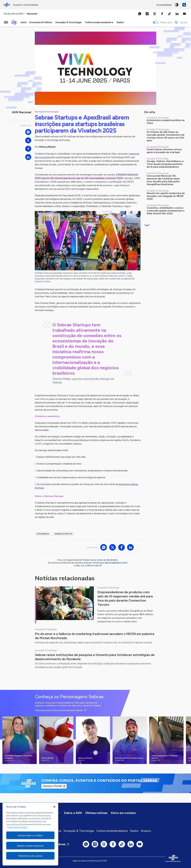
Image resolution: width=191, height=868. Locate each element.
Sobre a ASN (73, 813)
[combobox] (33, 14)
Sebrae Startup (63, 534)
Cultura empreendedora (112, 831)
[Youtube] (184, 14)
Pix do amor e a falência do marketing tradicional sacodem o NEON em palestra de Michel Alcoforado (95, 636)
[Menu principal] (6, 22)
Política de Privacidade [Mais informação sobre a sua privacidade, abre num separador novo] (17, 827)
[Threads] (155, 14)
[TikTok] (170, 14)
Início (24, 22)
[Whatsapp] (140, 14)
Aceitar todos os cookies (30, 835)
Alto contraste (177, 5)
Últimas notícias (96, 813)
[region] (30, 834)
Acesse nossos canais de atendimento (100, 560)
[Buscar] (180, 22)
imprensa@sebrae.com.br (116, 563)
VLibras (184, 5)
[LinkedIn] (177, 14)
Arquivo (146, 831)
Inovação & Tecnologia (79, 831)
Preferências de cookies (30, 856)
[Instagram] (147, 14)
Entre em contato (123, 813)
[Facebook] (162, 14)
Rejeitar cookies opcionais (30, 846)
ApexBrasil (43, 534)
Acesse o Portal (53, 786)
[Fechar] (54, 807)
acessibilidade (164, 5)
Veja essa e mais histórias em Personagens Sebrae (59, 710)
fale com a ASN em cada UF (89, 566)
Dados (134, 831)
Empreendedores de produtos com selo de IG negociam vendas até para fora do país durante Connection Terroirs (125, 598)
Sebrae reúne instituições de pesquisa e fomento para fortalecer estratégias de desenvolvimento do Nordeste (95, 657)
